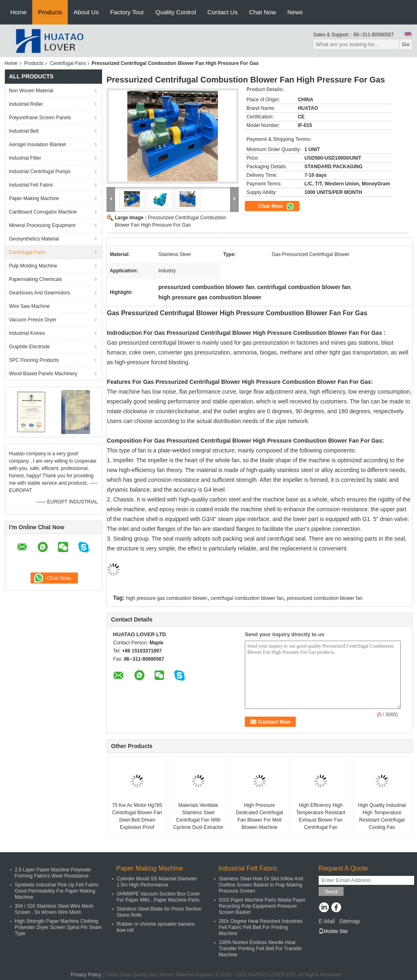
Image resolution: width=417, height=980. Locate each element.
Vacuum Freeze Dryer (33, 320)
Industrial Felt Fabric (31, 185)
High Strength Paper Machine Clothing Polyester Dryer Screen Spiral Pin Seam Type (58, 927)
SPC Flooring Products (34, 360)
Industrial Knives (27, 333)
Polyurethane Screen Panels (40, 118)
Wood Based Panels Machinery (43, 374)
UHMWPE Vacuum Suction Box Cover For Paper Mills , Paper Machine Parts (158, 897)
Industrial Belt (24, 131)
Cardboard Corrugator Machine (43, 212)
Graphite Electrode (29, 347)
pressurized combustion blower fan (325, 598)
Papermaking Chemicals (35, 279)
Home (18, 12)
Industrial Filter (25, 158)
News (295, 12)
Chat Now (262, 12)
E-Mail (327, 921)
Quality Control (176, 12)
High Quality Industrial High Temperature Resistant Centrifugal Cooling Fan (382, 816)
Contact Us (222, 12)
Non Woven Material (31, 91)
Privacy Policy (86, 975)
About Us (86, 12)
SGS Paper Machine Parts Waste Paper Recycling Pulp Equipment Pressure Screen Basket (262, 906)
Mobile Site (333, 931)
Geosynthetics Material (34, 239)
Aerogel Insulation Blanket (37, 145)
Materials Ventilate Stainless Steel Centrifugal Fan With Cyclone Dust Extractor (199, 816)
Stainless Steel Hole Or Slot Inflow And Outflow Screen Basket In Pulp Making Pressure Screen (261, 885)
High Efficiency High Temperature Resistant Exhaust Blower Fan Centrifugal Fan (321, 816)
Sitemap (349, 921)
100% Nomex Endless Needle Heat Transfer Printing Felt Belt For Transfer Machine (260, 949)
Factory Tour (127, 12)
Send (331, 892)
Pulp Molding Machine (33, 266)
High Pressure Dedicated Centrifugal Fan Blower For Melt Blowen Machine (259, 816)
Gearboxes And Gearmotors (39, 293)
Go (406, 44)
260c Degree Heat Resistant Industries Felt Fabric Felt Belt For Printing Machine (261, 927)
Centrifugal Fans (68, 63)
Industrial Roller (26, 104)
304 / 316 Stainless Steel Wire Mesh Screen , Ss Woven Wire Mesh (54, 909)
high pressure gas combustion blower (167, 598)
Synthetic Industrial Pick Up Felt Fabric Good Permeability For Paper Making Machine (57, 891)
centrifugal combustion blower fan (247, 598)
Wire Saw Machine (29, 306)
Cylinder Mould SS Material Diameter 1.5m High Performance (157, 882)
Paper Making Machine (34, 198)
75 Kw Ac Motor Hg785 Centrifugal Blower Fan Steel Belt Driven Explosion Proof (137, 816)
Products (50, 12)
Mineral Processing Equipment (42, 225)
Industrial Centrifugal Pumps (40, 171)
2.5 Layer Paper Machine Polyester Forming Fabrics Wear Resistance (53, 873)
